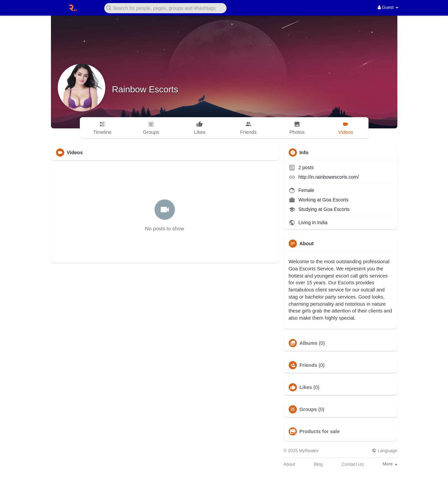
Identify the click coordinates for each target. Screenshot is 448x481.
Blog (318, 464)
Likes (306, 387)
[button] (165, 8)
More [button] (390, 464)
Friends (308, 365)
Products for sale (320, 431)
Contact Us (353, 464)
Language (384, 451)
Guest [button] (388, 7)
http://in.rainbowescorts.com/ (328, 177)
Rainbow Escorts (145, 89)
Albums (309, 343)
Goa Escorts (335, 200)
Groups (308, 409)
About (289, 464)
